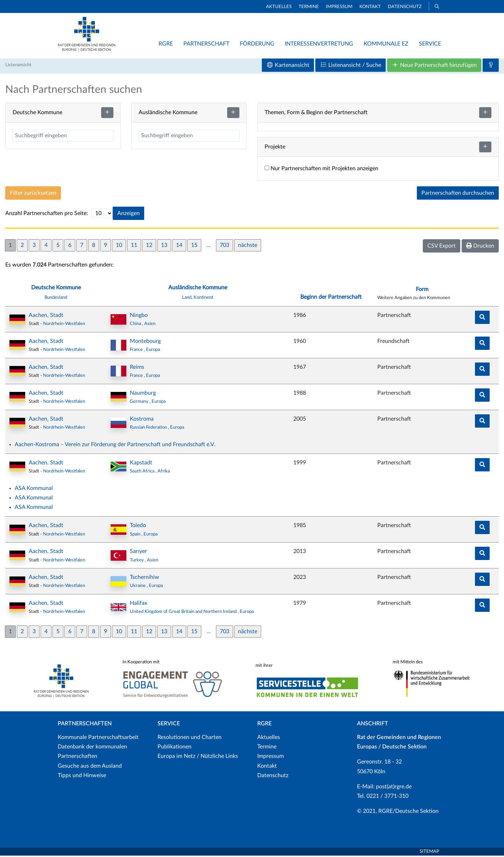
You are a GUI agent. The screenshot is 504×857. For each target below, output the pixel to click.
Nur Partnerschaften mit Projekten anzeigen (321, 170)
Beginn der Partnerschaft (331, 298)
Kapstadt (141, 464)
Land (187, 299)
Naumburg (143, 394)
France (137, 351)
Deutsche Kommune (56, 289)
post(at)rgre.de (394, 788)
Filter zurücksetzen (33, 194)
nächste (248, 247)
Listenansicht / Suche (351, 66)
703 (225, 247)
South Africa (143, 472)
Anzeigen (128, 215)
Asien (150, 325)
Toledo (138, 527)
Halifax (139, 604)
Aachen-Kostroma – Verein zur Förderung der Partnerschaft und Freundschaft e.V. (115, 446)
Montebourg (145, 343)
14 (179, 247)
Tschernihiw (145, 579)
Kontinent (204, 299)
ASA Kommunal (34, 490)
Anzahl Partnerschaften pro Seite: (47, 215)
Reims (137, 368)
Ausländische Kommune (198, 289)
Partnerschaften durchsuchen (458, 194)
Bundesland (56, 299)
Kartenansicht (288, 66)
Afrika (164, 472)
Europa (153, 351)
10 (119, 247)
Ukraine (138, 587)
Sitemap (429, 853)
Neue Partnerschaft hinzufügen (434, 66)
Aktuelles (279, 7)
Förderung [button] (257, 44)
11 (134, 247)
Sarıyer (138, 553)
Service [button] (430, 44)
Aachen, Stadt (46, 317)
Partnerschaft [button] (206, 44)
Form (422, 291)
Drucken (480, 247)
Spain (136, 535)
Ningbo (139, 317)
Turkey (137, 561)
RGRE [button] (166, 44)
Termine (309, 7)
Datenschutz (405, 7)
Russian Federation (149, 429)
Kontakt (370, 7)
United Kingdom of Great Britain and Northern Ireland (184, 613)
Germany (140, 403)
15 (194, 247)
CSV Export (442, 247)
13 (164, 247)
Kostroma (142, 420)
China (136, 325)
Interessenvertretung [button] (319, 44)
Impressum (339, 7)
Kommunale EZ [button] (386, 44)
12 (149, 247)
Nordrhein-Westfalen (64, 325)
